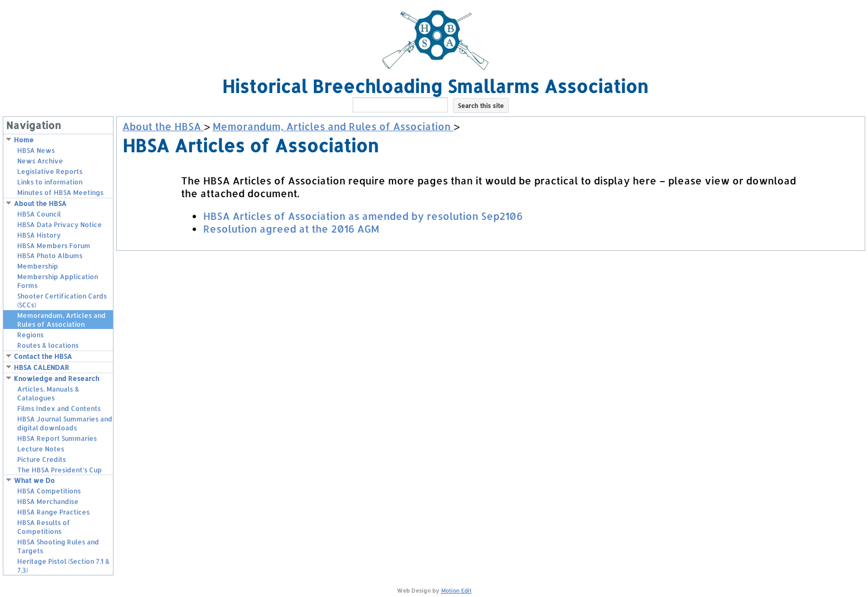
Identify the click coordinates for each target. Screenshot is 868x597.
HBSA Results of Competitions (44, 527)
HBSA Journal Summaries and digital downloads (65, 423)
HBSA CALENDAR (42, 367)
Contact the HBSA (43, 356)
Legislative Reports (50, 171)
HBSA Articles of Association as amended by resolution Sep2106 (363, 216)
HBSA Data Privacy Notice (60, 225)
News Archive (40, 161)
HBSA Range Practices (53, 512)
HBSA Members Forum (54, 246)
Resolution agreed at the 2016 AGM (291, 228)
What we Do (34, 480)
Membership (38, 266)
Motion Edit (456, 590)
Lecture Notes (41, 449)
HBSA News (36, 150)
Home (24, 140)
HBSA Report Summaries (57, 438)
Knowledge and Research (56, 379)
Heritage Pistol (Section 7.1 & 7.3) (63, 566)
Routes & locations (48, 345)
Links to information (50, 182)
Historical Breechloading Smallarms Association (435, 86)
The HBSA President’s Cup (60, 470)
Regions (30, 335)
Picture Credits (42, 459)
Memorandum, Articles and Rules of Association (61, 320)
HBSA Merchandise (48, 501)
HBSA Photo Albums (50, 256)
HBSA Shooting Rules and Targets (58, 546)
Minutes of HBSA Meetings (60, 192)
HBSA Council (39, 214)
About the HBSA (40, 204)
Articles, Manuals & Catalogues (48, 393)
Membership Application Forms (58, 281)
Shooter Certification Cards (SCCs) (62, 300)
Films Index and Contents (59, 408)
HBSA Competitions (49, 491)
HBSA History (39, 235)
